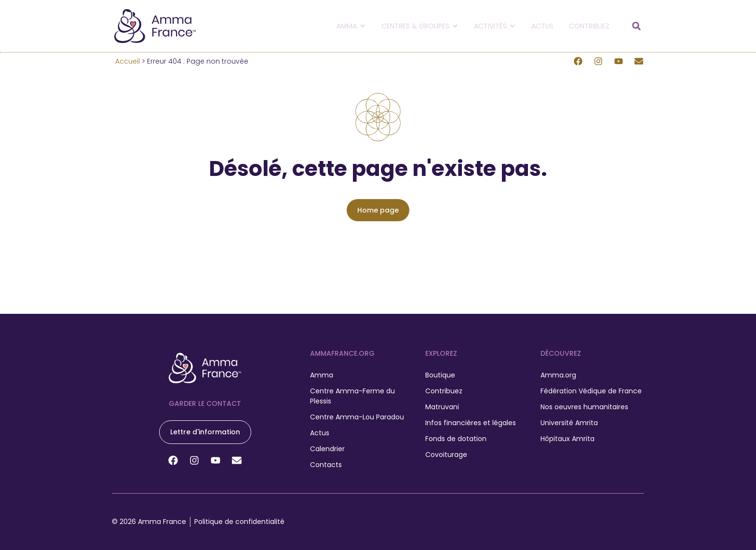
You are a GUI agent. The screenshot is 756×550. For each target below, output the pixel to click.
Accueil (128, 61)
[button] (636, 26)
